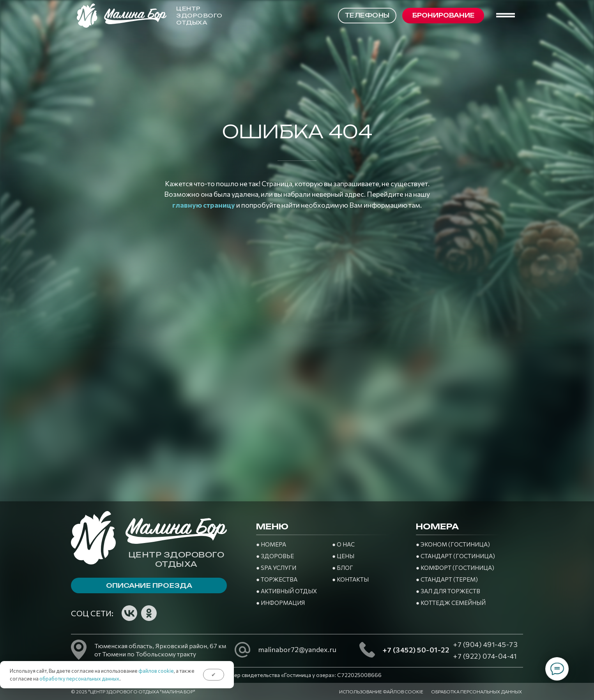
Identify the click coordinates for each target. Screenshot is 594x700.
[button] (443, 16)
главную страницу (204, 205)
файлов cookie (156, 671)
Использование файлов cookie (381, 691)
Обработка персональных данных (476, 691)
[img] (168, 613)
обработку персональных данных (79, 679)
